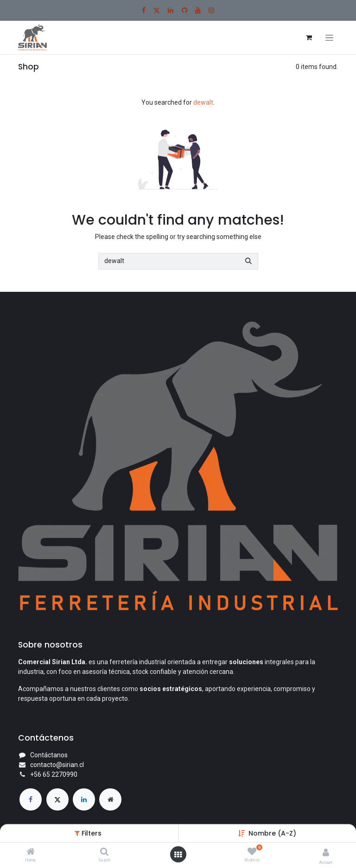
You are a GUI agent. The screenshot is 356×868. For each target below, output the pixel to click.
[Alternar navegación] (329, 38)
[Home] (31, 852)
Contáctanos (49, 755)
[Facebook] (144, 10)
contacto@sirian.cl (57, 765)
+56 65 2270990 (54, 774)
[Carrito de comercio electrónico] (309, 38)
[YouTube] (198, 10)
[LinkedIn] (171, 10)
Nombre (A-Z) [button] (272, 833)
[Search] (104, 852)
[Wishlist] (252, 852)
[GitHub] (184, 10)
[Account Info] (326, 852)
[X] (157, 10)
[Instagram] (211, 10)
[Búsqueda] (248, 261)
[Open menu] (178, 855)
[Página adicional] (110, 799)
